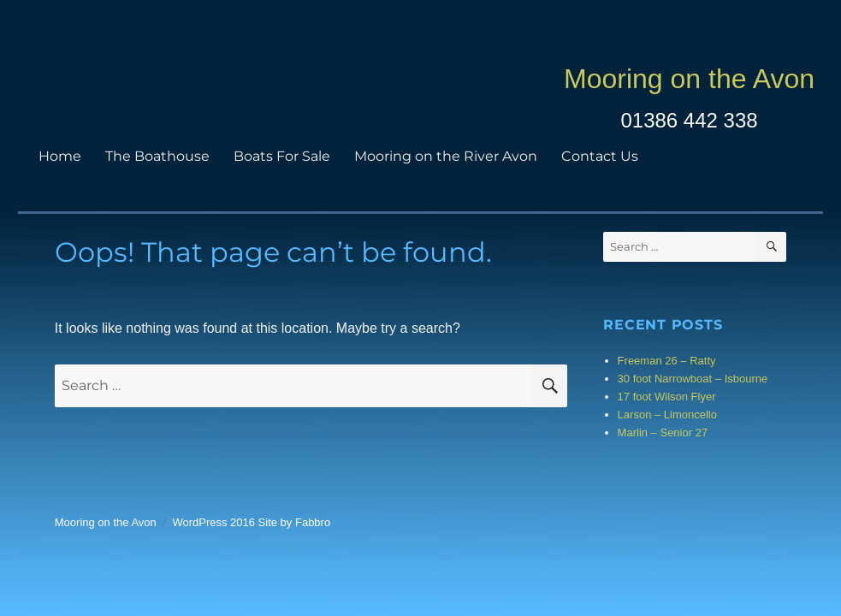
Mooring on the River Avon (446, 156)
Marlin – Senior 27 (663, 432)
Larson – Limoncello (667, 415)
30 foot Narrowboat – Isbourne (693, 379)
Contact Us (600, 156)
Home (60, 156)
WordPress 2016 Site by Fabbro (251, 522)
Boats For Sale (282, 156)
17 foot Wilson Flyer (667, 397)
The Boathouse (157, 156)
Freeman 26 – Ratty (667, 361)
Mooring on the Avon (689, 79)
